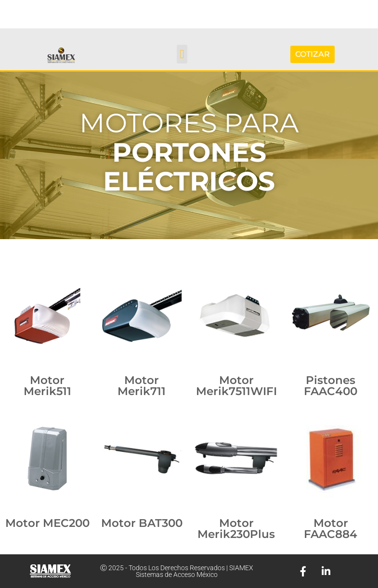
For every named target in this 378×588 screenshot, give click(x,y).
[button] (182, 54)
